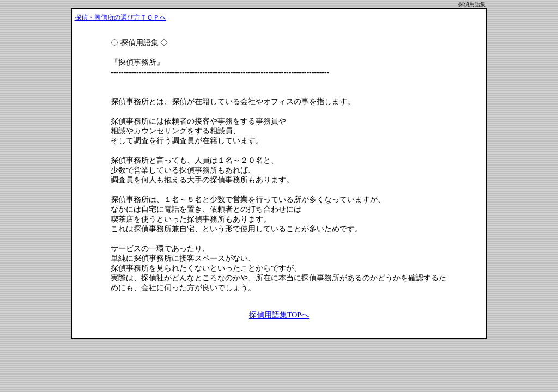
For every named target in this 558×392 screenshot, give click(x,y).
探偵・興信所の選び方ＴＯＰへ (120, 17)
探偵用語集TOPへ (279, 315)
